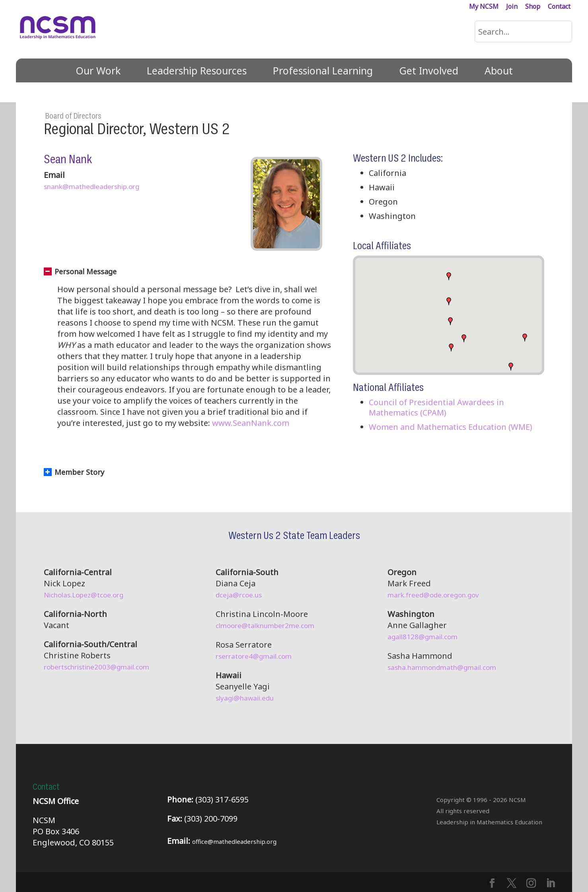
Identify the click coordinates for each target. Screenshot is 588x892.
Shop (533, 7)
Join (512, 7)
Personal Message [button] (80, 271)
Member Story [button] (74, 472)
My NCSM (484, 7)
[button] (511, 367)
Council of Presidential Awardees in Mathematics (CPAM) (436, 407)
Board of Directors (73, 116)
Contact (559, 7)
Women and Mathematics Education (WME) (451, 427)
